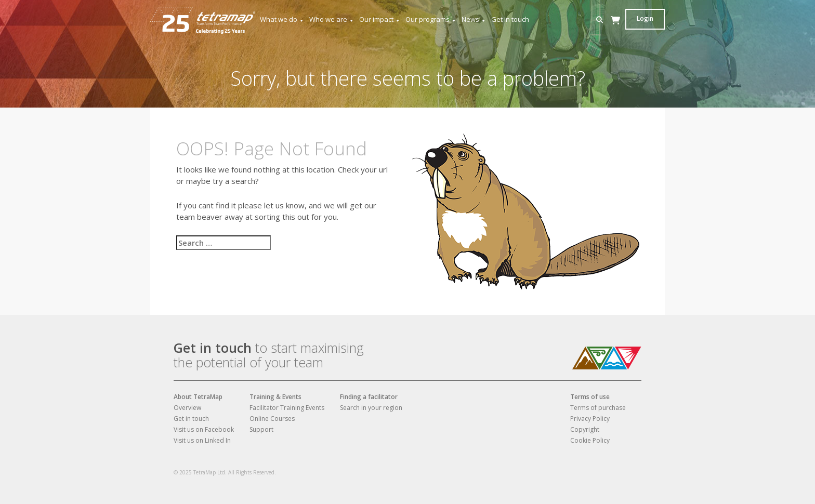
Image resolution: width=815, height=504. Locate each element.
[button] (600, 20)
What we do (282, 19)
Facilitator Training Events (287, 408)
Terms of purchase (598, 408)
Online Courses (272, 419)
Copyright (585, 429)
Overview (187, 408)
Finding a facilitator (369, 397)
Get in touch (510, 19)
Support (261, 429)
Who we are (332, 19)
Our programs (431, 19)
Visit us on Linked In (202, 440)
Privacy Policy (590, 419)
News (474, 19)
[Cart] (615, 30)
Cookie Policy (590, 440)
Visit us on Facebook (204, 429)
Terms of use (590, 397)
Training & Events (275, 397)
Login (645, 18)
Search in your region (371, 408)
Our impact (380, 19)
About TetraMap (198, 397)
